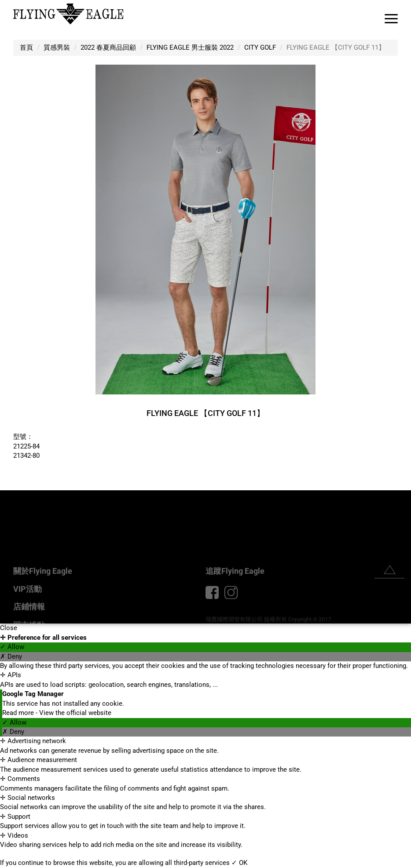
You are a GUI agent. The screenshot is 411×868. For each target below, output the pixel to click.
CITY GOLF (260, 47)
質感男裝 (57, 47)
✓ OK (239, 863)
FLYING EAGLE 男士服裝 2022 (190, 47)
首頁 (26, 47)
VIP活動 (28, 614)
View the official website (75, 713)
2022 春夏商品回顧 (108, 47)
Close (9, 628)
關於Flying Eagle (43, 596)
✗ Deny (11, 656)
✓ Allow (12, 647)
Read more (19, 713)
